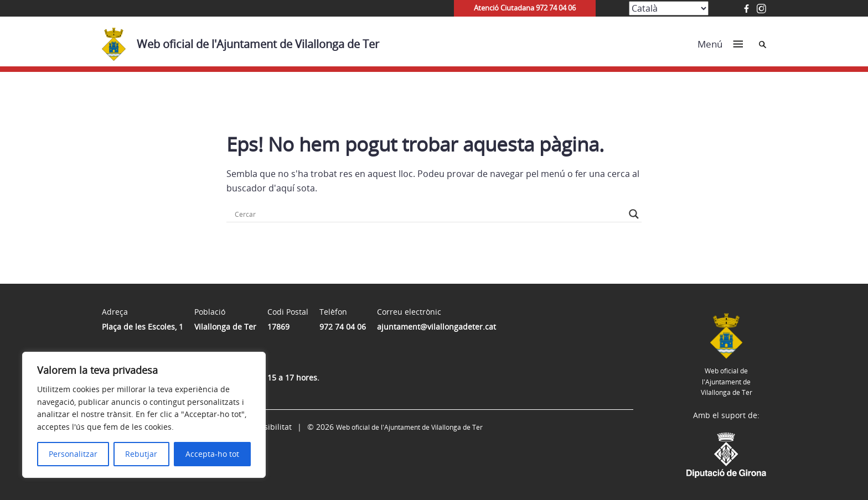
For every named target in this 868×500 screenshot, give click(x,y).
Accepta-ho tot (212, 454)
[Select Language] (669, 8)
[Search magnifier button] (634, 214)
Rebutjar (141, 454)
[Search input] (429, 214)
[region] (144, 415)
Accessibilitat (267, 427)
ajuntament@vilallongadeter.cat (436, 327)
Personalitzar (73, 454)
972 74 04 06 (343, 327)
